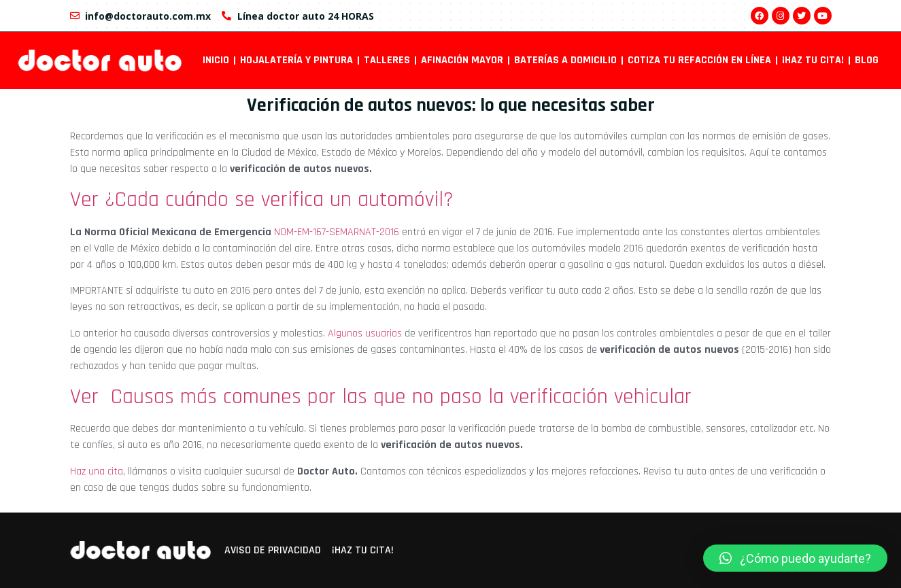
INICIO (216, 60)
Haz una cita (97, 471)
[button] (795, 558)
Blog (867, 60)
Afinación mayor (462, 60)
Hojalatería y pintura (296, 60)
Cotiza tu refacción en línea (699, 60)
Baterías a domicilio (565, 60)
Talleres (387, 60)
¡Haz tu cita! (813, 60)
